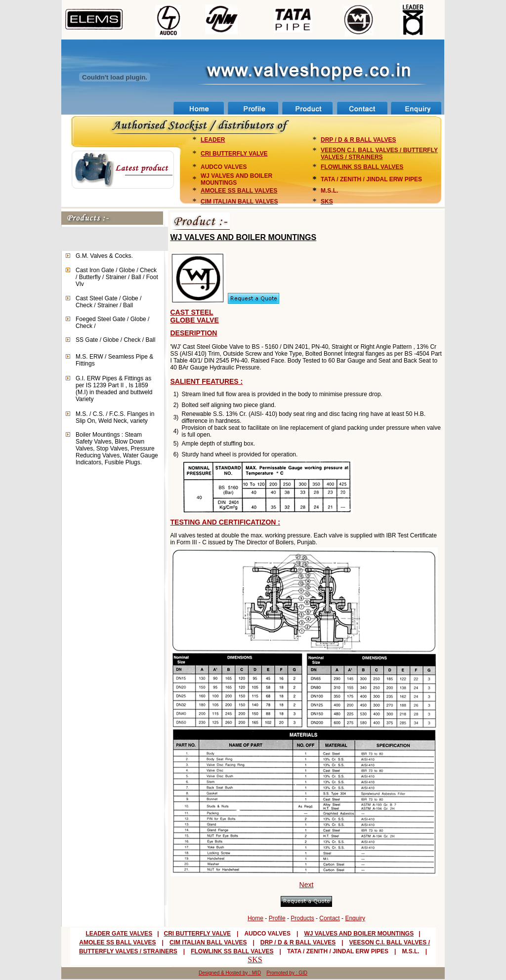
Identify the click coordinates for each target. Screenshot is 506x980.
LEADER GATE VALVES (119, 934)
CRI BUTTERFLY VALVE (234, 154)
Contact (329, 918)
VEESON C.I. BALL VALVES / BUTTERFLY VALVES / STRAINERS (379, 154)
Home (255, 918)
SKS (327, 202)
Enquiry (355, 918)
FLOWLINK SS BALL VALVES (362, 167)
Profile (277, 918)
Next (307, 885)
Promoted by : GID (287, 973)
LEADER (213, 140)
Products (302, 918)
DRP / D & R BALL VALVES (358, 140)
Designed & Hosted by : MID (230, 973)
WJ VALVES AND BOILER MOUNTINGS (359, 934)
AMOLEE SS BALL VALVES (239, 191)
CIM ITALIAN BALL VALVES (239, 202)
